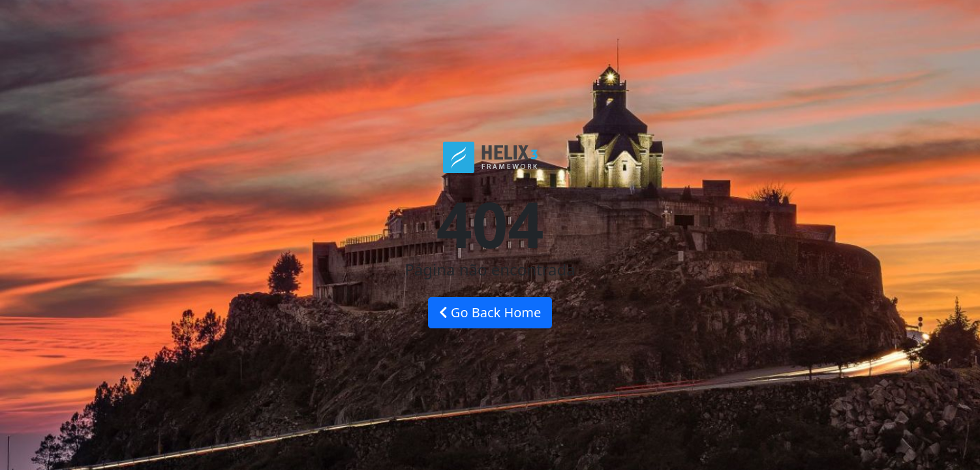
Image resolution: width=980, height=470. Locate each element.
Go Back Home (490, 312)
